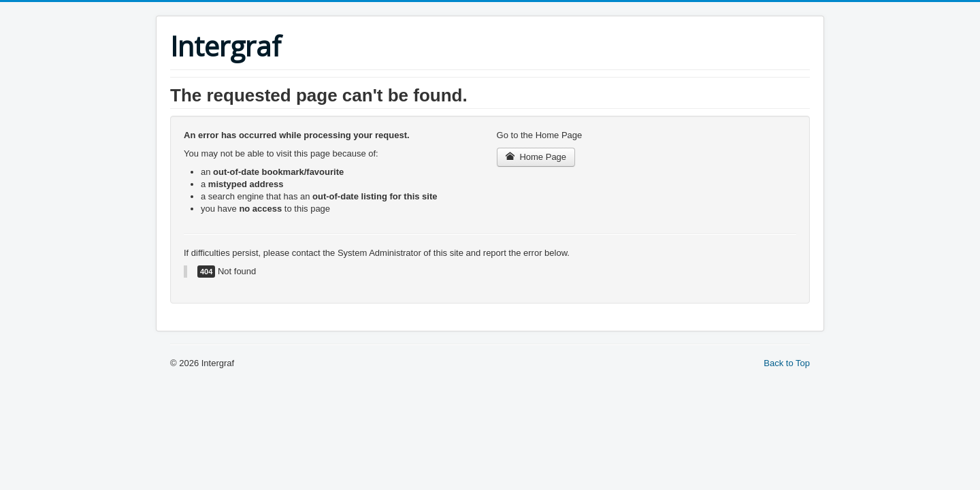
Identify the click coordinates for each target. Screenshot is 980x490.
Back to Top (787, 363)
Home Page (536, 157)
